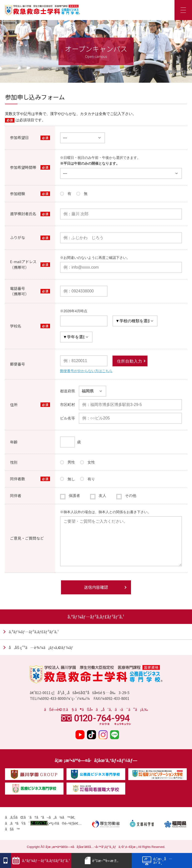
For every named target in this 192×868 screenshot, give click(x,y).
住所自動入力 (130, 361)
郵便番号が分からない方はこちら (86, 371)
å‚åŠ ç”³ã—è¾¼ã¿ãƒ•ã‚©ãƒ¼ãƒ (41, 647)
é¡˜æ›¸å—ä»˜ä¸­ (157, 860)
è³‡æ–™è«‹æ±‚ (102, 860)
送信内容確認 (96, 587)
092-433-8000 (54, 698)
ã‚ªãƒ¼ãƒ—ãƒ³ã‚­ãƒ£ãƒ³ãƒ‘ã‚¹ (34, 632)
